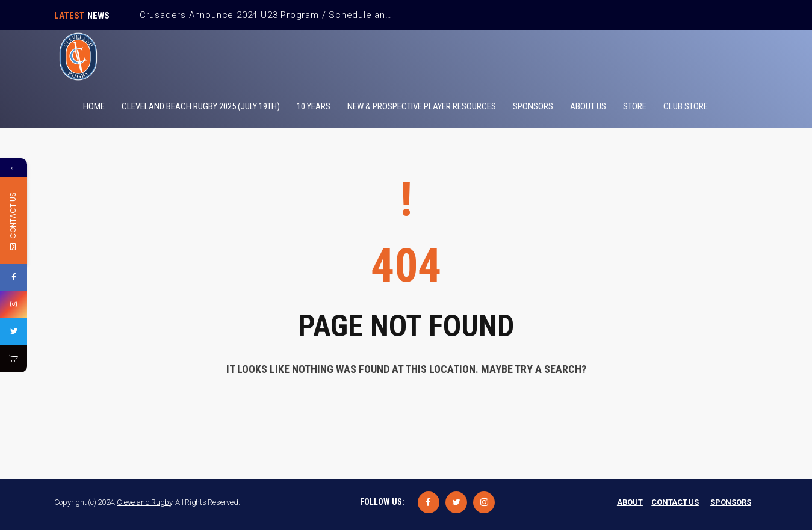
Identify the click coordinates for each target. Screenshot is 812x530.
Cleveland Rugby (144, 502)
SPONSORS (730, 502)
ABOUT (630, 502)
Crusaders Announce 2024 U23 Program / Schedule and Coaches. (288, 15)
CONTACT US (675, 502)
